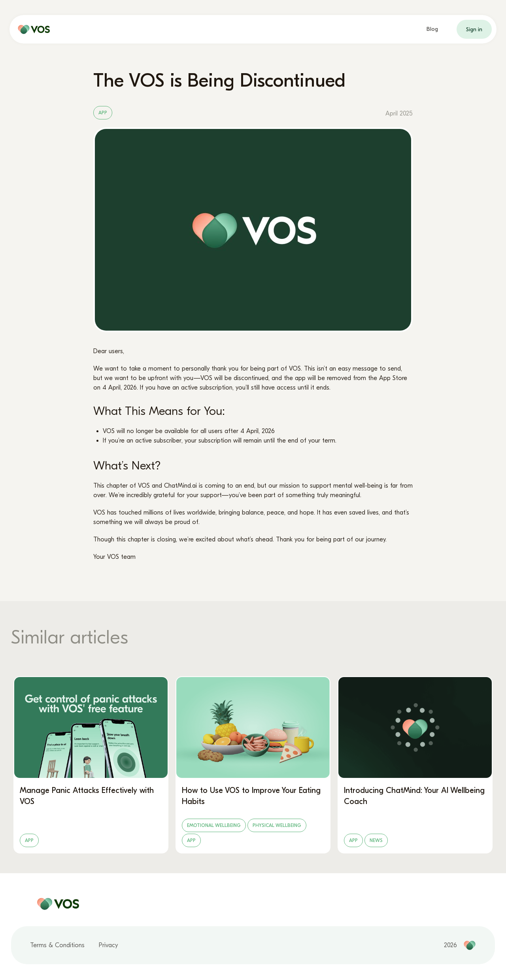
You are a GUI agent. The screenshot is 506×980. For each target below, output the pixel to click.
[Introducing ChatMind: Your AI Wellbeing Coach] (415, 765)
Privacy (108, 945)
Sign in (474, 29)
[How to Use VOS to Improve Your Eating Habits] (253, 765)
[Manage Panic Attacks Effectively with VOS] (91, 765)
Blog (432, 29)
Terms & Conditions (57, 945)
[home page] (32, 29)
